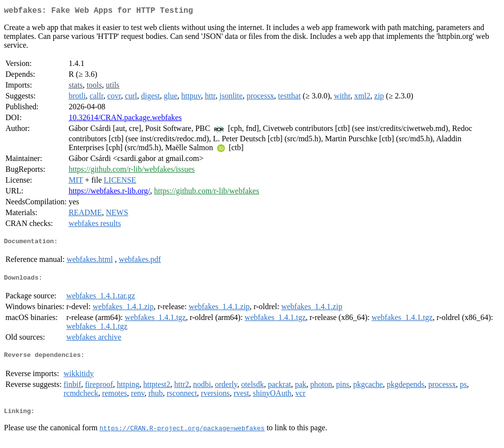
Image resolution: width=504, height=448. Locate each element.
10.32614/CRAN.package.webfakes (125, 119)
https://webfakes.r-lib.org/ (109, 193)
